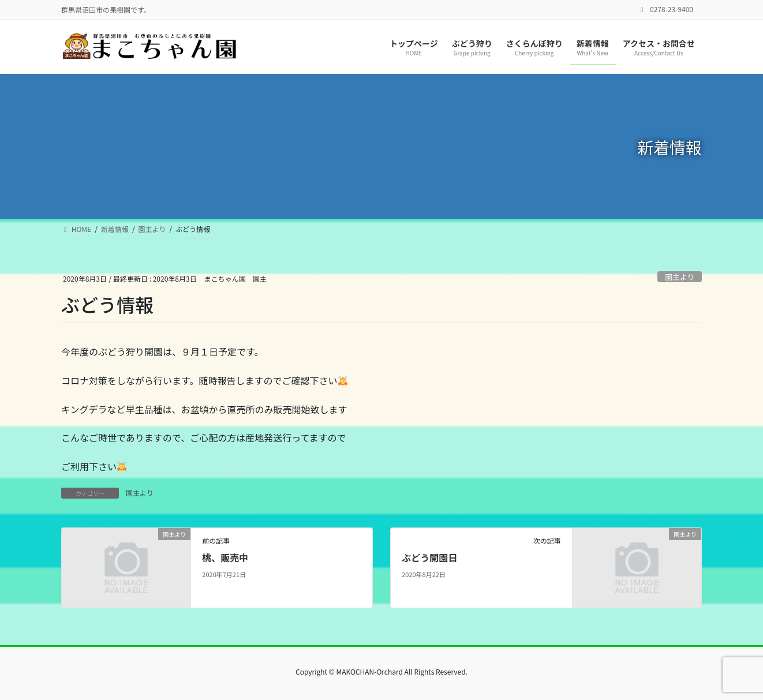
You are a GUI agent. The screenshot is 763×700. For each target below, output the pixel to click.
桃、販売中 (225, 557)
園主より (680, 277)
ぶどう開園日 (429, 557)
